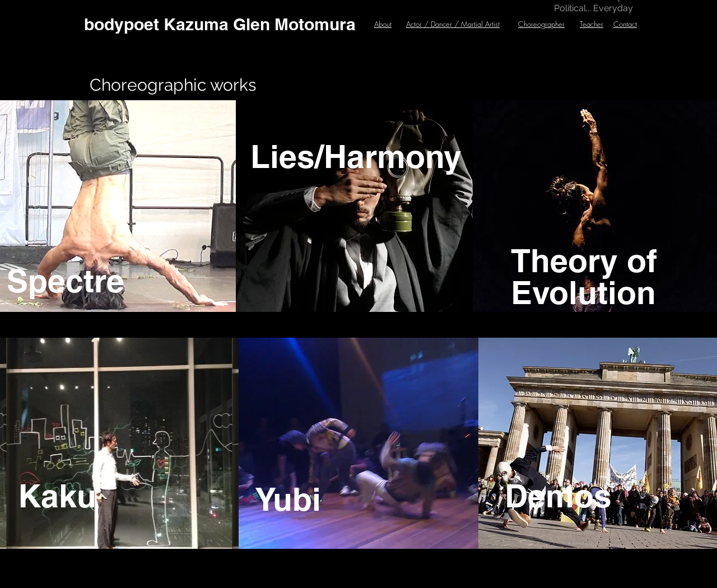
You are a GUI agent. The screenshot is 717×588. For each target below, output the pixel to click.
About (383, 24)
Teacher (592, 24)
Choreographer (541, 24)
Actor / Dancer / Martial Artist (453, 24)
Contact (625, 24)
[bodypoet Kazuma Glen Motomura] (220, 24)
